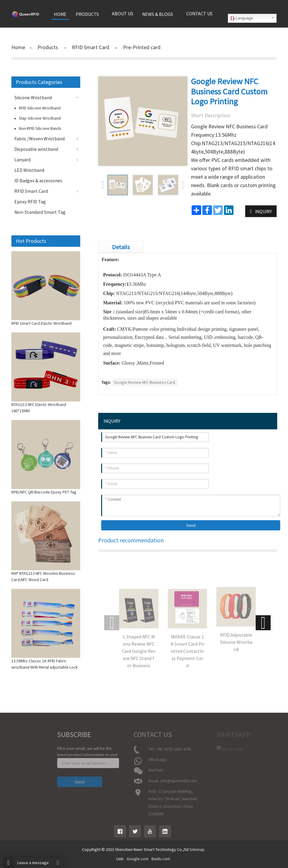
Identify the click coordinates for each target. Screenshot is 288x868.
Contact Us (10, 783)
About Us (8, 758)
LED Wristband (29, 170)
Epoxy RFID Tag (30, 201)
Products (48, 47)
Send (191, 525)
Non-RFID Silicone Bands (40, 128)
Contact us (199, 13)
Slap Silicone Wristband (40, 118)
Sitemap (197, 849)
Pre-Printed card (141, 47)
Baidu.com (161, 859)
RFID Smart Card (91, 47)
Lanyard (22, 160)
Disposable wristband (36, 149)
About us (123, 13)
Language (241, 18)
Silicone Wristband (33, 97)
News (5, 775)
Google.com (138, 859)
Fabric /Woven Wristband (40, 139)
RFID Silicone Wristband (40, 108)
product (7, 766)
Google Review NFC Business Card (145, 382)
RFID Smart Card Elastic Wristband (41, 323)
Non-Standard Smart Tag (40, 212)
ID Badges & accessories (38, 180)
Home (18, 47)
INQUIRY (263, 211)
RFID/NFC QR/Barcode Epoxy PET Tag (44, 492)
